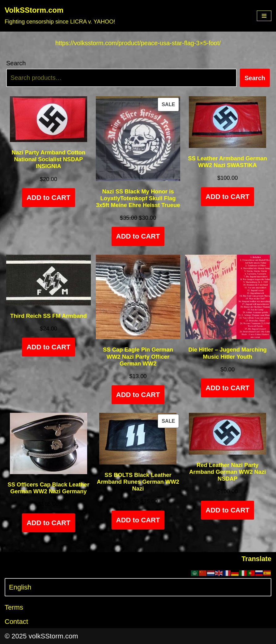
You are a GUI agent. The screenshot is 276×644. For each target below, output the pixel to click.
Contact (16, 622)
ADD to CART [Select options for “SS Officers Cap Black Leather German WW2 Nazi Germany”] (49, 523)
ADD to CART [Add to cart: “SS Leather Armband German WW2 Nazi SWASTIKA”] (227, 197)
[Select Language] (138, 587)
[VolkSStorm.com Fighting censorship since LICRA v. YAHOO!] (60, 16)
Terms (14, 607)
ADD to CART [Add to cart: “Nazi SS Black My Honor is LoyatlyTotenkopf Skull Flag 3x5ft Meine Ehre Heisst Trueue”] (138, 236)
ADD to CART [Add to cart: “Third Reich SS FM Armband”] (49, 347)
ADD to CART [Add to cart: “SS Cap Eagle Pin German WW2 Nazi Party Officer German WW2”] (138, 395)
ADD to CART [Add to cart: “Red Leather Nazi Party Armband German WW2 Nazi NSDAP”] (227, 510)
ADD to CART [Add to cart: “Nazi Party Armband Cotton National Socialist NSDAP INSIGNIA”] (49, 198)
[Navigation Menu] (264, 16)
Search (16, 63)
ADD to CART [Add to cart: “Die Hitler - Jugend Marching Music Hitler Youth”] (227, 388)
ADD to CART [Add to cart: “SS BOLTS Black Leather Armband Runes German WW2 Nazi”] (138, 520)
